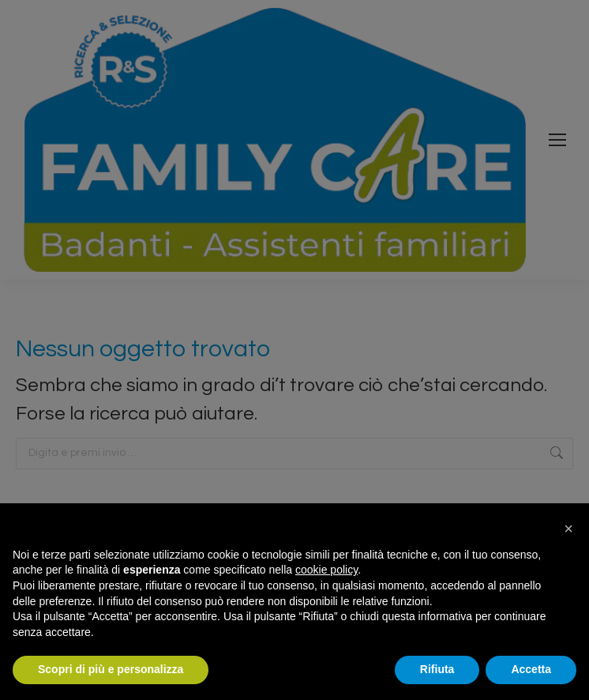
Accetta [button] (531, 669)
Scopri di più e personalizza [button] (111, 669)
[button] (568, 529)
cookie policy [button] (326, 570)
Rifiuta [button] (437, 669)
